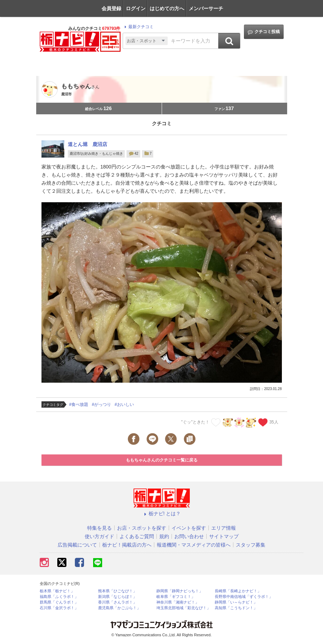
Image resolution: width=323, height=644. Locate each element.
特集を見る (99, 528)
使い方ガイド (99, 536)
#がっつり (101, 404)
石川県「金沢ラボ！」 (59, 608)
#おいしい (124, 404)
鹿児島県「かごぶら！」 (119, 608)
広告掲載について (77, 545)
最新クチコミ (138, 27)
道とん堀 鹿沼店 (88, 144)
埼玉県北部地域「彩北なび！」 (183, 608)
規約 (164, 536)
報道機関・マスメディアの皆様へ (194, 545)
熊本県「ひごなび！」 (117, 591)
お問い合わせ (189, 536)
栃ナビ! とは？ (162, 514)
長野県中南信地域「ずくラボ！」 (244, 597)
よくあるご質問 (137, 536)
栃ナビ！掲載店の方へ (127, 545)
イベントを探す (189, 528)
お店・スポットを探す (142, 528)
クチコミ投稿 (264, 32)
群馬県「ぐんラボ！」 (59, 602)
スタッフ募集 (251, 545)
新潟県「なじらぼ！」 (117, 597)
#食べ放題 (79, 404)
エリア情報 (224, 528)
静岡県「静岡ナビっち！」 (180, 591)
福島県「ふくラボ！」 (59, 597)
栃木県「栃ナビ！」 (57, 591)
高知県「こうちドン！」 (236, 608)
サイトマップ (224, 536)
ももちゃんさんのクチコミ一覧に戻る (162, 460)
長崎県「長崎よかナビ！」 (238, 591)
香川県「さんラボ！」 (117, 602)
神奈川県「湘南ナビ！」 (178, 602)
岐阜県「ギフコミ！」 (176, 597)
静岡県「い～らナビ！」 (236, 602)
